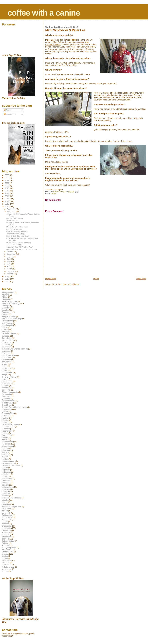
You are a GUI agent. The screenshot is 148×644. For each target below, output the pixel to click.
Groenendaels (8, 414)
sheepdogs (7, 526)
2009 (7, 282)
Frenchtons (7, 396)
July (9, 259)
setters (5, 522)
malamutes (7, 450)
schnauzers (7, 517)
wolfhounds (7, 565)
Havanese (6, 416)
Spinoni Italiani (8, 541)
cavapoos (6, 351)
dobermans (7, 388)
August (10, 257)
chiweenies (7, 362)
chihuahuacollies (9, 355)
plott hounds (7, 478)
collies (5, 370)
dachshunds (7, 381)
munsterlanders (8, 461)
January (10, 274)
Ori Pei (5, 468)
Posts (7, 110)
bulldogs (5, 336)
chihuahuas (7, 357)
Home (96, 279)
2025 (7, 175)
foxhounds (6, 394)
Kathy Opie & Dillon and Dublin (18, 236)
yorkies (5, 571)
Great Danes (7, 403)
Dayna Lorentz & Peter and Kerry (19, 242)
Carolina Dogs (8, 340)
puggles (5, 500)
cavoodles (6, 353)
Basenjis (6, 306)
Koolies (5, 437)
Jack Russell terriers (10, 424)
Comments (10, 114)
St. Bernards (7, 550)
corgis (4, 375)
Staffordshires (8, 552)
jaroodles (6, 429)
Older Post (141, 279)
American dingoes (9, 301)
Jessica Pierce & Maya (15, 245)
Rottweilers (7, 509)
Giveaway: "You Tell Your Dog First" (20, 247)
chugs (4, 366)
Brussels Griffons (9, 334)
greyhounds (7, 409)
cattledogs (6, 345)
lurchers (5, 448)
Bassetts (6, 308)
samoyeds (6, 513)
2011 (7, 276)
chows (5, 364)
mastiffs (5, 457)
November (11, 212)
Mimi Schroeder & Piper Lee (17, 227)
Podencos (6, 481)
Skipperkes (7, 537)
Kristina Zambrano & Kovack (17, 231)
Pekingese (6, 472)
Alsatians (6, 299)
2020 (7, 186)
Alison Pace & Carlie (14, 229)
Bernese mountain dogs (12, 319)
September (11, 254)
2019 (7, 188)
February (11, 271)
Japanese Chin (8, 427)
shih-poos (6, 532)
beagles (5, 310)
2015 (7, 199)
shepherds (6, 528)
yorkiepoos (7, 569)
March (10, 269)
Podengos (6, 483)
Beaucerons (7, 312)
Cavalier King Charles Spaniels (15, 349)
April (9, 266)
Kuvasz (5, 440)
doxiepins (6, 390)
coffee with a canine (44, 13)
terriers (54, 194)
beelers (5, 314)
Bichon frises (7, 321)
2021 (7, 183)
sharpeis (6, 524)
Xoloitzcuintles (8, 567)
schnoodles (7, 519)
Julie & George (12, 220)
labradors (6, 444)
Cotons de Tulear (9, 377)
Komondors (7, 435)
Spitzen (5, 543)
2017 (7, 193)
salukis (5, 511)
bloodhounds (7, 325)
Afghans (5, 295)
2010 (7, 279)
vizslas (5, 558)
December (11, 209)
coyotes (5, 379)
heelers (5, 418)
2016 (7, 196)
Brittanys (6, 332)
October (10, 252)
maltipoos (6, 455)
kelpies (5, 433)
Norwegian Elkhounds (11, 465)
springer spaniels (9, 547)
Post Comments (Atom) (69, 284)
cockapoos (7, 368)
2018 (7, 191)
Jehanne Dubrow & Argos (16, 234)
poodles (5, 496)
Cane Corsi (7, 338)
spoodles (6, 545)
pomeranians (7, 487)
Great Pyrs (7, 405)
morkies (5, 459)
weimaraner (7, 560)
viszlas (5, 556)
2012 (7, 207)
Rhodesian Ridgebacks (12, 506)
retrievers (6, 504)
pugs (4, 502)
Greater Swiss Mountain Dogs (14, 407)
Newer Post (51, 279)
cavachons (7, 347)
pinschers (6, 474)
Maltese (5, 452)
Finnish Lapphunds (10, 392)
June (9, 262)
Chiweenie (6, 360)
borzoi (5, 327)
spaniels (5, 539)
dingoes (5, 386)
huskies (5, 422)
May (9, 264)
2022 (7, 180)
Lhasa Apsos (7, 446)
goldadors (6, 399)
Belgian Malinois (9, 316)
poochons (6, 494)
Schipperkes (7, 515)
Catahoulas (7, 342)
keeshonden (7, 431)
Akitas (5, 297)
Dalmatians (7, 383)
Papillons (6, 470)
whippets (6, 563)
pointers (5, 485)
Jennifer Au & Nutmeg (15, 218)
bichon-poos (7, 323)
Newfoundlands (8, 463)
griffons (5, 411)
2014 (7, 201)
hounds (5, 420)
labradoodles (7, 442)
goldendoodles (8, 401)
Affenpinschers (8, 293)
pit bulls (5, 476)
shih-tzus (6, 535)
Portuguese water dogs (12, 498)
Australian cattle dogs (11, 304)
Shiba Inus (6, 530)
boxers (5, 329)
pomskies (6, 491)
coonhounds (7, 373)
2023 (7, 178)
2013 (7, 204)
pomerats (6, 489)
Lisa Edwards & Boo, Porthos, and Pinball (22, 249)
